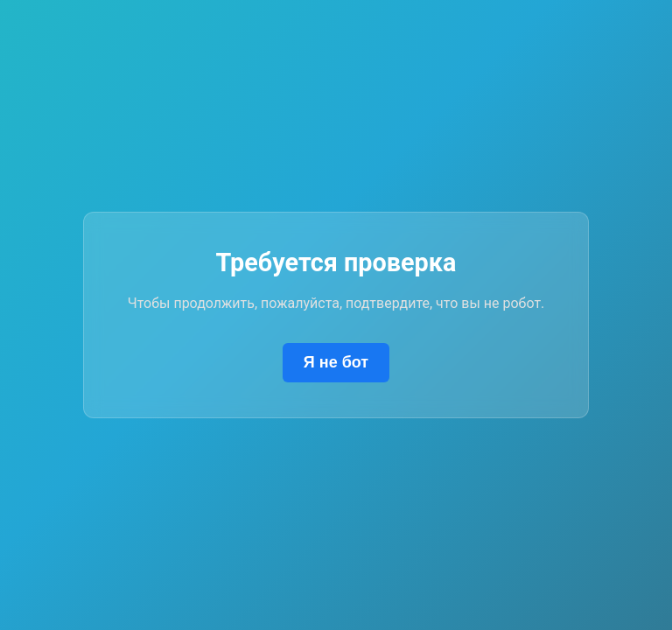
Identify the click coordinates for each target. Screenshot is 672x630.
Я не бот (336, 362)
